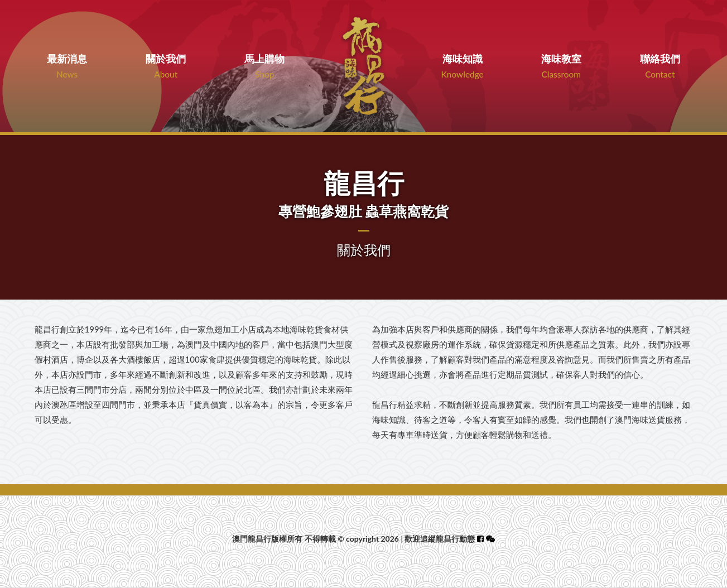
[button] (490, 539)
